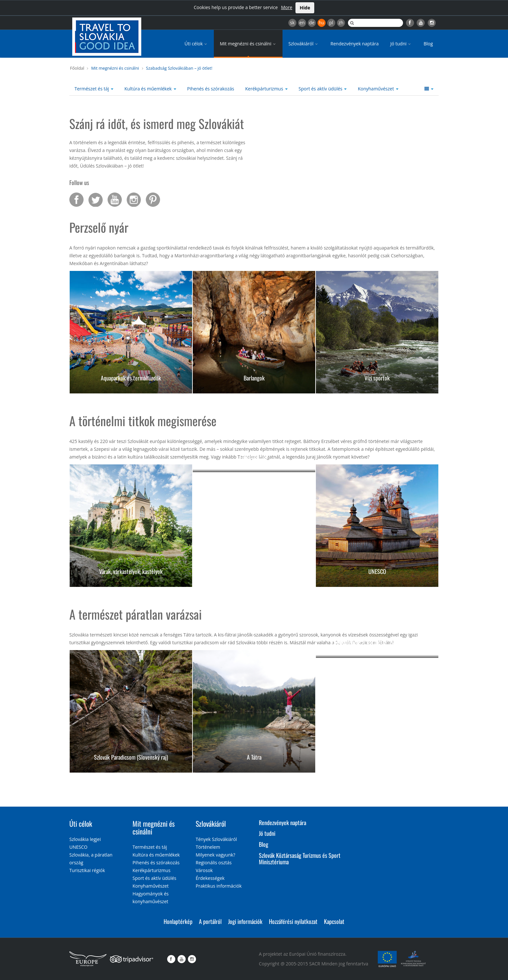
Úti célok (196, 44)
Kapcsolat (334, 921)
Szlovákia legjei (85, 839)
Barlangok (254, 378)
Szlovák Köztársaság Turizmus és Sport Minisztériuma (300, 858)
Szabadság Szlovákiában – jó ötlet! (179, 68)
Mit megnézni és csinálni (248, 44)
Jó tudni (401, 44)
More (287, 7)
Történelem (208, 847)
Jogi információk (245, 921)
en (302, 23)
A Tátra (254, 757)
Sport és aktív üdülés (323, 89)
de (312, 23)
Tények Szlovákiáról (216, 839)
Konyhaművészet (378, 89)
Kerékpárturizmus (266, 89)
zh (341, 23)
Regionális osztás (214, 863)
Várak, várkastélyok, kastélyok (131, 571)
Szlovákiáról (304, 44)
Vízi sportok (377, 378)
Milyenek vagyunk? (215, 855)
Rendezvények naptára (355, 44)
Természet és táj (94, 89)
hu (322, 23)
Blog (428, 44)
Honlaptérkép (178, 921)
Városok (204, 870)
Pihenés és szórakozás (211, 89)
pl (331, 23)
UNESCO (377, 571)
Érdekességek (210, 878)
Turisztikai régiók (87, 870)
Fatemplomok (254, 457)
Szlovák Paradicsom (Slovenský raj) (131, 757)
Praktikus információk (219, 886)
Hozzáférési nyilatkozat (293, 921)
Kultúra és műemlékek (150, 89)
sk (292, 23)
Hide (305, 8)
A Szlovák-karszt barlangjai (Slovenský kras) (377, 642)
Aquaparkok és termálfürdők (131, 378)
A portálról (210, 921)
